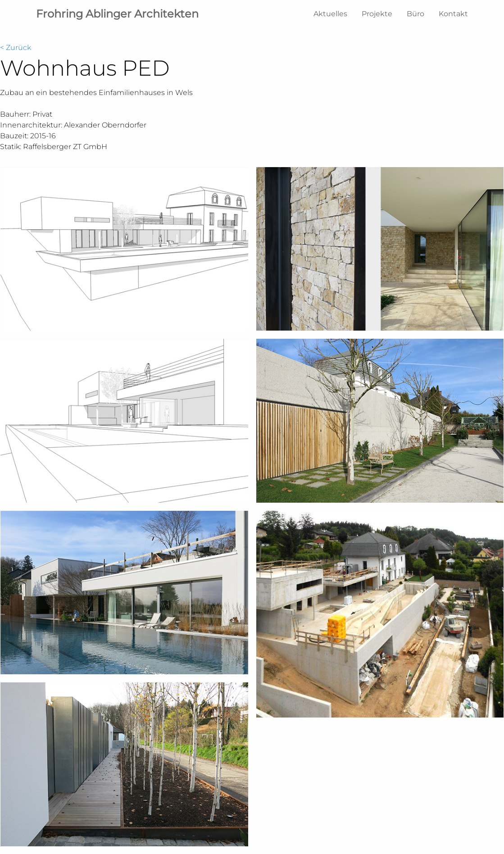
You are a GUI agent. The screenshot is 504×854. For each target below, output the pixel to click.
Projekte (377, 14)
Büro (415, 14)
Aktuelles (330, 14)
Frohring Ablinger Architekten (117, 14)
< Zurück (16, 48)
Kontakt (453, 14)
